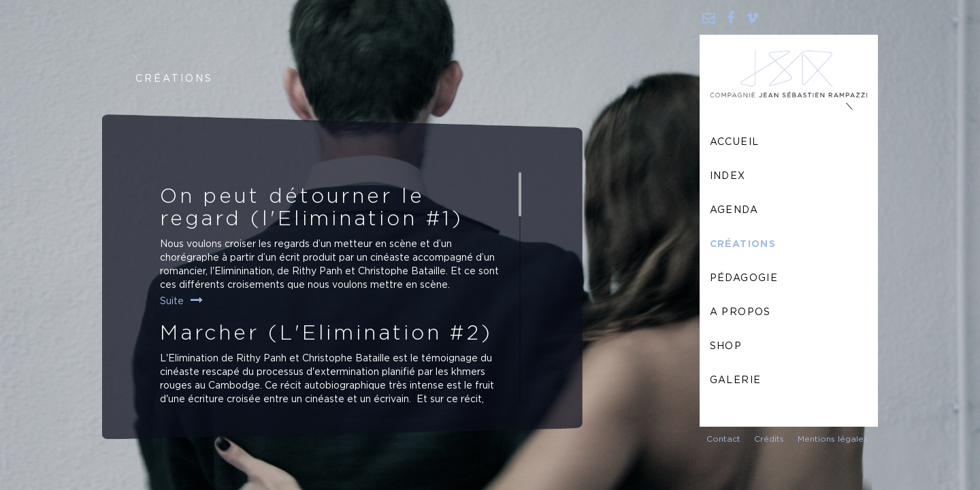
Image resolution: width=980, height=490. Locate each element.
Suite (172, 301)
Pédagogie (744, 278)
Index (728, 176)
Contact (723, 439)
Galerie (736, 380)
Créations (743, 244)
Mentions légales (833, 439)
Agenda (734, 210)
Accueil (735, 142)
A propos (740, 312)
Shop (726, 346)
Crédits (769, 439)
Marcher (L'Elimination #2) (326, 333)
